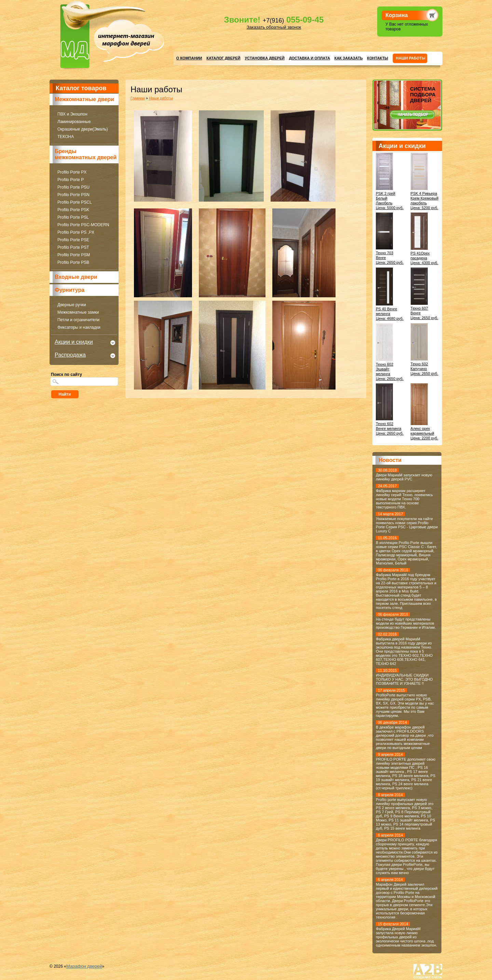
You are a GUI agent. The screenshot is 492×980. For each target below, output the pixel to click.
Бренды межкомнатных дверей (86, 154)
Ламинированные (74, 122)
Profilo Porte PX (72, 172)
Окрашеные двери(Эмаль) (83, 129)
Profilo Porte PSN (73, 195)
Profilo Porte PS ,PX (76, 232)
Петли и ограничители (78, 320)
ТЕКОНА (66, 137)
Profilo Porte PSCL (75, 202)
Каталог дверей (223, 58)
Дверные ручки (72, 305)
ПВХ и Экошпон (72, 114)
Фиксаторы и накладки (79, 327)
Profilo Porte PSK (73, 210)
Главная (138, 98)
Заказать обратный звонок (274, 27)
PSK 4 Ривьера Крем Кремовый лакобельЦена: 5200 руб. (425, 198)
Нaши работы (411, 58)
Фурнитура (70, 290)
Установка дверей (265, 58)
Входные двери (76, 277)
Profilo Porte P (71, 180)
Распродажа (70, 355)
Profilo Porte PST (73, 247)
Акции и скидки (74, 342)
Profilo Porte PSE (73, 240)
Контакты (378, 58)
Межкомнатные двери (84, 99)
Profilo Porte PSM (74, 255)
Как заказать (349, 58)
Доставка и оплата (310, 58)
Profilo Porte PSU (73, 187)
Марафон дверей (84, 966)
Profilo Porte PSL (73, 217)
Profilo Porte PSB (73, 262)
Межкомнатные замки (78, 312)
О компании (189, 58)
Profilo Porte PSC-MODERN (83, 225)
